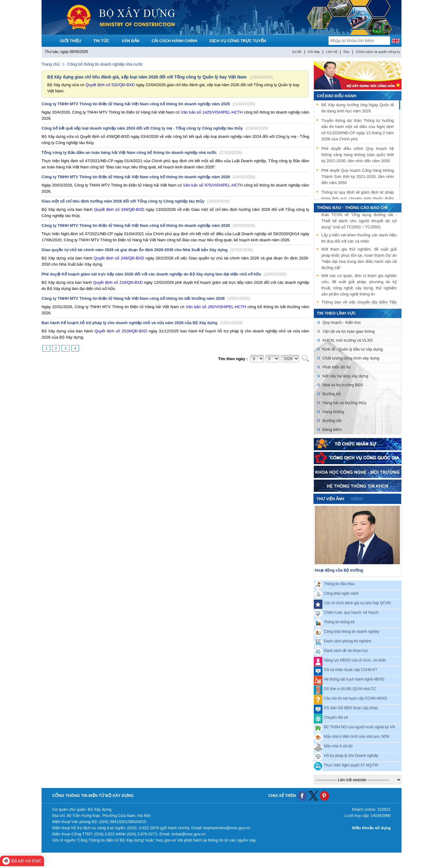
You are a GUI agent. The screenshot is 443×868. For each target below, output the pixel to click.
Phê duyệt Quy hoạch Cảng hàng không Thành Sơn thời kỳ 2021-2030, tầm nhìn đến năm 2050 (357, 177)
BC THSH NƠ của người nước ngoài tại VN (359, 727)
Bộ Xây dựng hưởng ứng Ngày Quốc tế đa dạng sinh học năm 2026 (357, 108)
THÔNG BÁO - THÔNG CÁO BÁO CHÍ (352, 208)
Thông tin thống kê (339, 622)
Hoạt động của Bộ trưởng (339, 570)
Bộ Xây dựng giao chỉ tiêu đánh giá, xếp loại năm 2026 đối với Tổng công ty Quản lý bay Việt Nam (147, 77)
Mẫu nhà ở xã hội (338, 746)
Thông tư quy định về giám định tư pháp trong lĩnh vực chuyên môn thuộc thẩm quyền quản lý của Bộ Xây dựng (357, 198)
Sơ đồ (297, 52)
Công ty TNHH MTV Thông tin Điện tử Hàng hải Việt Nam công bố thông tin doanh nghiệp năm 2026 (148, 104)
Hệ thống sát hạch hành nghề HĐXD (354, 679)
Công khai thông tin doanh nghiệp (352, 632)
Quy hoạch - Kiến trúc (342, 322)
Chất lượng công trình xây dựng (351, 358)
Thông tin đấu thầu (339, 584)
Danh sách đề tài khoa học (346, 651)
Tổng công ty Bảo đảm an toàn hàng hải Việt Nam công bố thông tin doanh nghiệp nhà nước (142, 153)
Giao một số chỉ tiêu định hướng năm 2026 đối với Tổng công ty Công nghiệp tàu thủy (136, 201)
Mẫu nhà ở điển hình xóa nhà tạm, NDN (357, 737)
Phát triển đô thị (336, 367)
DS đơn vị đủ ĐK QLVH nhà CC (350, 689)
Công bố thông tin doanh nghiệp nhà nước (105, 64)
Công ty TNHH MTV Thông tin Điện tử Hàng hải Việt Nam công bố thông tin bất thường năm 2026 (146, 298)
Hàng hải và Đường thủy (344, 403)
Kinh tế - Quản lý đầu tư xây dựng (353, 349)
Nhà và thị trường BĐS (343, 385)
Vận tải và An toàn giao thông (348, 331)
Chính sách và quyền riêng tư (378, 52)
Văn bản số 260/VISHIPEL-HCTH (216, 307)
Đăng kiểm (332, 430)
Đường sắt (332, 421)
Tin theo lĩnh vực (336, 313)
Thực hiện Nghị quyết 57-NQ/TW (351, 765)
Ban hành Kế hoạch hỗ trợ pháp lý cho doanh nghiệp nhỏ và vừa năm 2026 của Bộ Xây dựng (142, 323)
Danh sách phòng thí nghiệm (348, 641)
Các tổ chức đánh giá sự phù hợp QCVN (357, 603)
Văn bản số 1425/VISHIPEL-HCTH (212, 112)
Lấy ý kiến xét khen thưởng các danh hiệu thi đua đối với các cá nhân (359, 239)
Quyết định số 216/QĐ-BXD (118, 282)
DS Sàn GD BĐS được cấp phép (351, 708)
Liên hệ (332, 52)
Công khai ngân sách (341, 593)
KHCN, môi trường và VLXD (347, 340)
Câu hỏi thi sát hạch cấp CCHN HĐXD (355, 698)
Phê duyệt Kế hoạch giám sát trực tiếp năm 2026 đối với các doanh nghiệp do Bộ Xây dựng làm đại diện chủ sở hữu (164, 274)
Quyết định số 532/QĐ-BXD (110, 85)
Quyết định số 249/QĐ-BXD (119, 258)
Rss (347, 52)
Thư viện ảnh (330, 499)
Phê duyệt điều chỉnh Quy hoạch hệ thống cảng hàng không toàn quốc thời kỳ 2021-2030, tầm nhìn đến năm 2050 (357, 155)
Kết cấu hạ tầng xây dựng (345, 376)
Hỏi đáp (314, 52)
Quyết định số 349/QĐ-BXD (119, 209)
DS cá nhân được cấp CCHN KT (351, 670)
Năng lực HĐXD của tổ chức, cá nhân (355, 660)
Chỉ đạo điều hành (337, 96)
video (357, 499)
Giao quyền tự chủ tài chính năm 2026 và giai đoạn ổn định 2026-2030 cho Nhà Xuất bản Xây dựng (147, 250)
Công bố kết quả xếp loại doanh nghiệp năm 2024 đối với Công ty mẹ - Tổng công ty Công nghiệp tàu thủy (155, 128)
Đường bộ (332, 394)
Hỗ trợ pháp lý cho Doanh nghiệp (351, 756)
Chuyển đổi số (336, 717)
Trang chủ (51, 64)
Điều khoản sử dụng (371, 828)
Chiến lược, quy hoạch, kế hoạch (351, 613)
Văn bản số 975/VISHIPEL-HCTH (213, 185)
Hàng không (333, 412)
